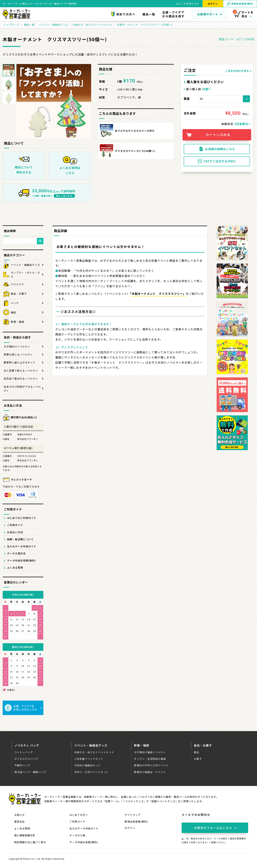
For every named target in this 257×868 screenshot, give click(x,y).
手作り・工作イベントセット (91, 772)
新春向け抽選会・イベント (150, 772)
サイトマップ (133, 815)
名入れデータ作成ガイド (22, 546)
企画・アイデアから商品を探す (173, 14)
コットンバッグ (24, 752)
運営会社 (19, 821)
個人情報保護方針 (25, 835)
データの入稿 (77, 835)
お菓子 (198, 759)
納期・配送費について (20, 539)
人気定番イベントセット (89, 759)
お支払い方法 (15, 532)
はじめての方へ (79, 815)
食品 (196, 752)
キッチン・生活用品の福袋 (150, 759)
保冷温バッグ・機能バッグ (30, 772)
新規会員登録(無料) (136, 821)
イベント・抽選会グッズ (91, 745)
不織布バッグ (22, 765)
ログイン (213, 4)
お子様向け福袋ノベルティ (150, 752)
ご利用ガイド (15, 525)
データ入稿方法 (16, 553)
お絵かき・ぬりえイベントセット (94, 752)
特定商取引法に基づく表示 (30, 842)
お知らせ (19, 815)
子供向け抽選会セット (87, 765)
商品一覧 (149, 14)
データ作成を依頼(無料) (21, 560)
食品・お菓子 (203, 745)
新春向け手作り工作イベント (151, 765)
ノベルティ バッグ (27, 745)
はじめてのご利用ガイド (22, 518)
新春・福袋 (142, 745)
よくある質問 (15, 568)
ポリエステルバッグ (26, 759)
